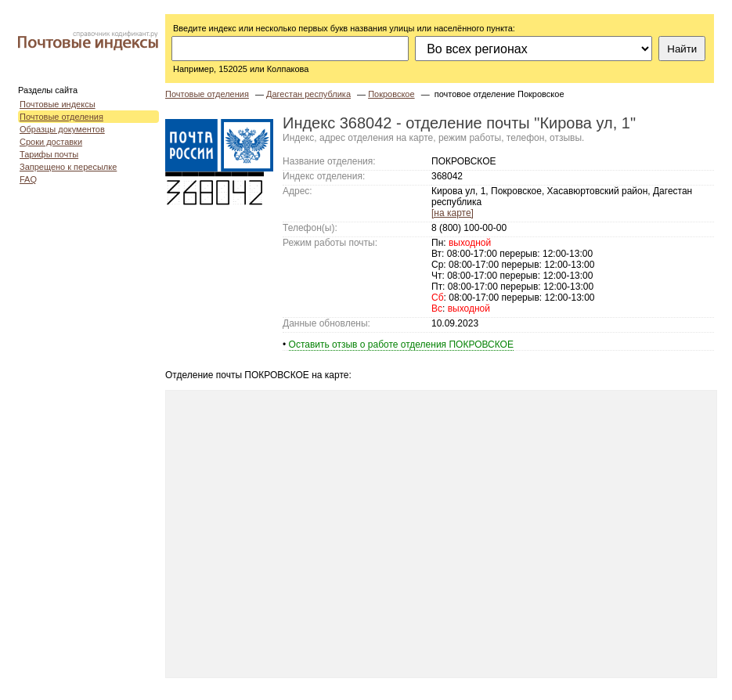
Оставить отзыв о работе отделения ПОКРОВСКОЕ (401, 345)
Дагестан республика (308, 94)
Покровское (391, 94)
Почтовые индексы (58, 104)
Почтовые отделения (61, 117)
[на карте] (453, 213)
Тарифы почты (49, 154)
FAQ (28, 179)
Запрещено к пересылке (68, 167)
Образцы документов (62, 129)
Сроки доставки (51, 142)
